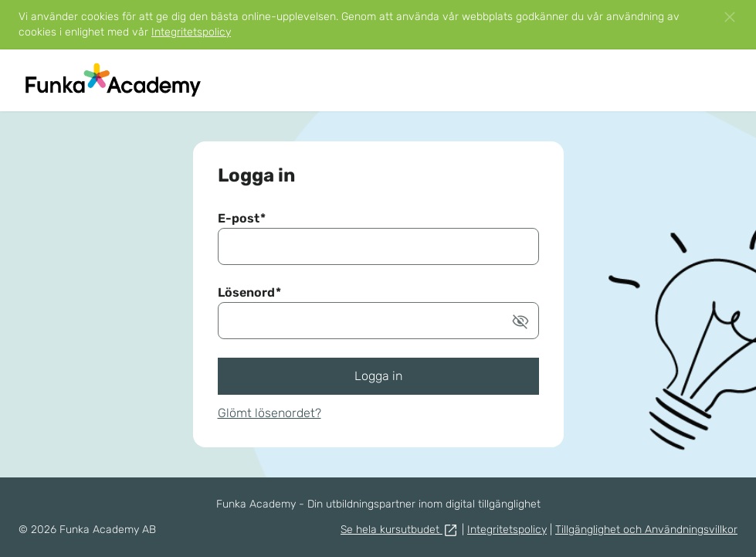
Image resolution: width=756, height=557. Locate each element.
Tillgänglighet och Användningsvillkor (646, 530)
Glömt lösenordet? (270, 413)
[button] (730, 17)
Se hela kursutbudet (400, 530)
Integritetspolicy (191, 32)
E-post (242, 218)
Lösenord (249, 292)
